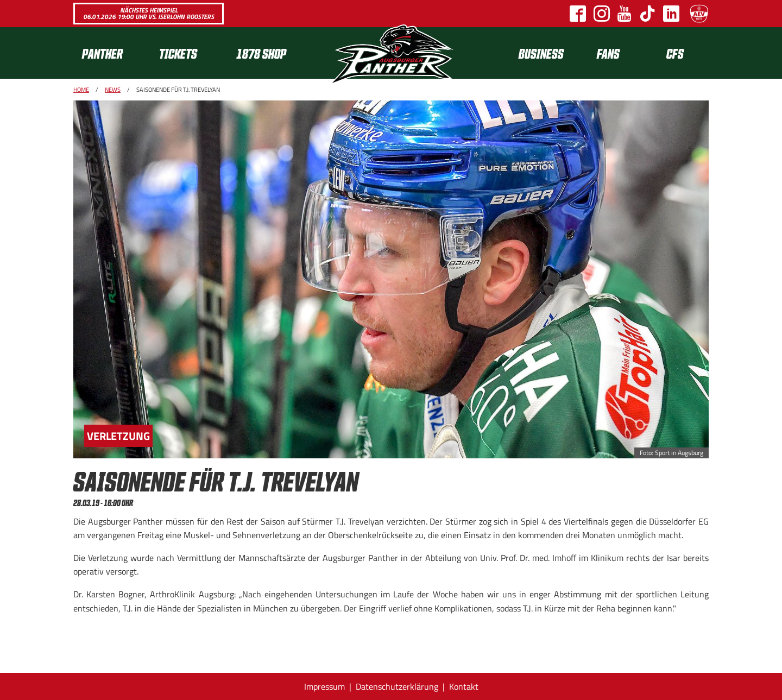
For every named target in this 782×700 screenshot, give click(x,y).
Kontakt (464, 686)
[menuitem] (112, 53)
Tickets (178, 53)
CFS (675, 53)
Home (81, 90)
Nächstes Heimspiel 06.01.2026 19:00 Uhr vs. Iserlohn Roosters (149, 13)
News (113, 90)
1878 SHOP (261, 53)
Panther (102, 53)
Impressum (324, 686)
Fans (608, 53)
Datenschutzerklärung (397, 686)
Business (541, 53)
